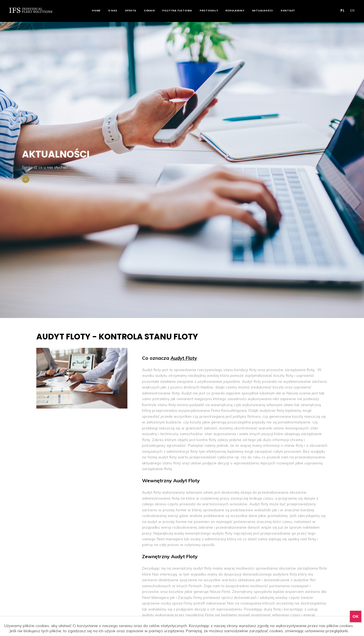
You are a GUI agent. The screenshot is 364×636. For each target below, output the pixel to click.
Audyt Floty (184, 358)
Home (100, 10)
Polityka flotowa (181, 10)
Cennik (154, 10)
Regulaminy (239, 10)
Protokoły (213, 10)
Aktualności (267, 10)
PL (341, 10)
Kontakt (292, 10)
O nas (117, 10)
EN (351, 10)
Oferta (135, 10)
